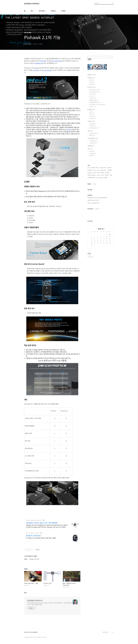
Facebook (90, 209)
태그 (32, 11)
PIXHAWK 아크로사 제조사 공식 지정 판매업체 (42, 523)
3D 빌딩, (107, 173)
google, (90, 173)
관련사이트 (105, 632)
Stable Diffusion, (92, 175)
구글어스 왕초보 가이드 (93, 200)
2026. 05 (101, 229)
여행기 (92, 156)
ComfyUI (93, 94)
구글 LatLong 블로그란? (93, 203)
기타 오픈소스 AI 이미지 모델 (97, 105)
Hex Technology (57, 61)
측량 (92, 114)
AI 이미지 (91, 87)
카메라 (92, 135)
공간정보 (91, 109)
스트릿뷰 (93, 126)
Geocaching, (100, 178)
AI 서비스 (93, 107)
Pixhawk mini (39, 63)
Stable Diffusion (95, 90)
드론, (102, 175)
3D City (92, 116)
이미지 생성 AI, (101, 173)
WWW (92, 151)
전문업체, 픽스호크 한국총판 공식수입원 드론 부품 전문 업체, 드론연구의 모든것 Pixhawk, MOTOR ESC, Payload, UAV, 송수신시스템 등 (47, 526)
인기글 (94, 184)
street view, (96, 170)
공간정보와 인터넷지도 (32, 4)
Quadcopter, (103, 170)
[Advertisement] (101, 288)
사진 (90, 131)
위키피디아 (70, 130)
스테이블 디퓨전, (92, 178)
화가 (92, 80)
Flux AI (92, 96)
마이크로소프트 (94, 128)
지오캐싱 (91, 146)
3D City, (94, 173)
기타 (90, 149)
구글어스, (110, 168)
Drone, (99, 175)
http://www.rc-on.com (33, 533)
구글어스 (91, 121)
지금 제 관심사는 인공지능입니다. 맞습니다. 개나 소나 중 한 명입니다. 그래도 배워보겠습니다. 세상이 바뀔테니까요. (49, 604)
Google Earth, (103, 168)
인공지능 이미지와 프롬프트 (31, 632)
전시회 (92, 82)
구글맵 (92, 124)
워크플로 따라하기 (95, 102)
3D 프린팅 (93, 143)
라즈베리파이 (93, 141)
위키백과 (92, 84)
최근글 (89, 184)
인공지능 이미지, (95, 168)
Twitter (97, 209)
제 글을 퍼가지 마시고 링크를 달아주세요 (97, 198)
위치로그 (53, 11)
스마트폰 (93, 153)
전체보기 (92, 75)
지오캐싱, (90, 170)
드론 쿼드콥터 (93, 138)
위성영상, (110, 170)
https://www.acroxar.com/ (34, 520)
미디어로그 (42, 11)
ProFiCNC (43, 61)
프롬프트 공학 (94, 100)
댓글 (25, 593)
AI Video (93, 98)
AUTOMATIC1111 (95, 92)
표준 (92, 112)
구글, (111, 175)
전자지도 (93, 118)
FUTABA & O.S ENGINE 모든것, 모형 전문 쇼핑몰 (41, 538)
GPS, (89, 168)
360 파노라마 (94, 133)
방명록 (63, 11)
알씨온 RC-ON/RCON (33, 536)
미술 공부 (91, 78)
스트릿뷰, (107, 175)
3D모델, (106, 178)
